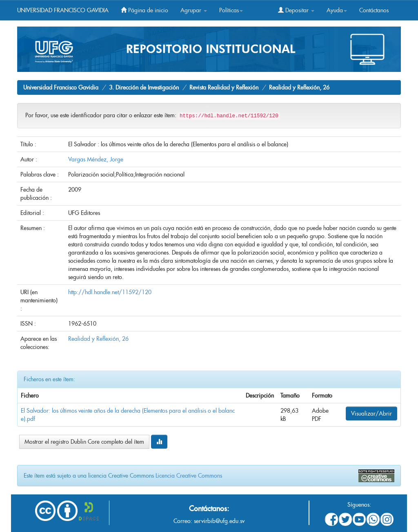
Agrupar (194, 10)
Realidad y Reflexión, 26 (299, 87)
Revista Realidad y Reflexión (224, 87)
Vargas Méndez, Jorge (96, 159)
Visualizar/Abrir (371, 414)
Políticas (231, 10)
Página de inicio (145, 10)
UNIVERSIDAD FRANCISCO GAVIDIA (63, 10)
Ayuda (337, 10)
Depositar (296, 10)
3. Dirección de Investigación (144, 87)
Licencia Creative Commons (189, 476)
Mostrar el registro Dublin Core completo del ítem (84, 442)
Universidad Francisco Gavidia (61, 87)
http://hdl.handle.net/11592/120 (110, 292)
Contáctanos (374, 10)
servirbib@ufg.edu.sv (219, 521)
